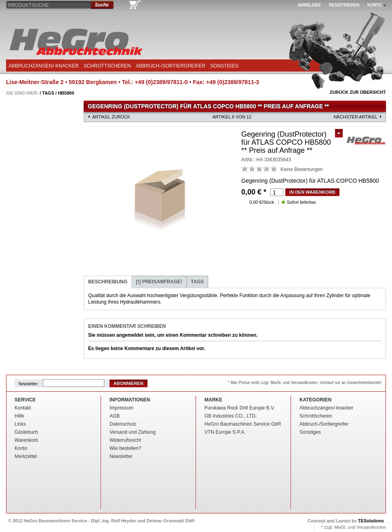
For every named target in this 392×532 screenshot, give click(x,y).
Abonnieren (129, 383)
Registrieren (344, 5)
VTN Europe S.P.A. (225, 432)
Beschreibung (108, 282)
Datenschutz (123, 424)
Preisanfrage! (159, 282)
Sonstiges (224, 66)
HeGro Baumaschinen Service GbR (243, 424)
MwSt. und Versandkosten (360, 527)
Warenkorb (26, 440)
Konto (21, 448)
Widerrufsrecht (125, 440)
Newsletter (28, 383)
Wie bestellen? (125, 448)
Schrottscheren (107, 66)
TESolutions (371, 521)
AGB (115, 416)
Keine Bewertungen (302, 169)
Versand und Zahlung (133, 432)
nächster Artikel (355, 117)
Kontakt (23, 408)
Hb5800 (66, 93)
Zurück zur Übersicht (358, 92)
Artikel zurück (111, 117)
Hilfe (19, 416)
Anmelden (309, 5)
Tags (48, 93)
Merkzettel (26, 456)
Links (20, 424)
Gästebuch (26, 432)
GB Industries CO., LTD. (231, 416)
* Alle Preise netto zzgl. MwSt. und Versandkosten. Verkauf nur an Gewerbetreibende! (305, 383)
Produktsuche (28, 5)
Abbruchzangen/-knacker (44, 66)
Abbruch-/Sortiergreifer (171, 66)
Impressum (121, 408)
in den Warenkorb (312, 192)
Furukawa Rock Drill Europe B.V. (240, 408)
